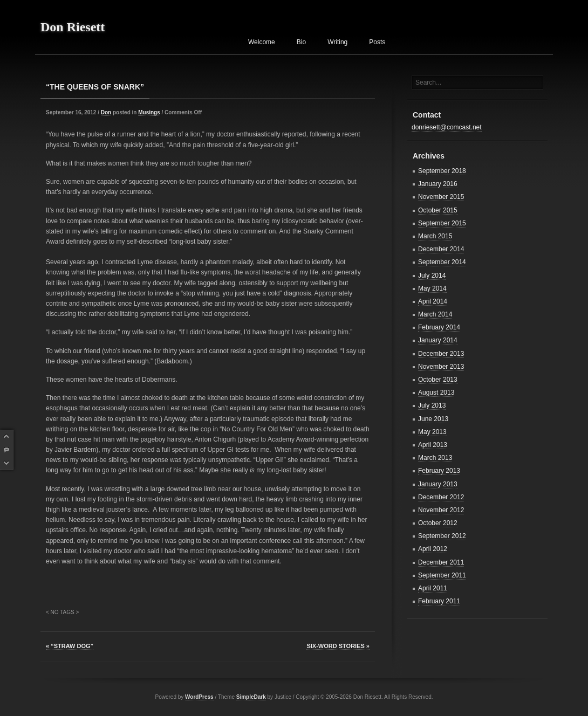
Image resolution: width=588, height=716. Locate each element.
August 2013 (436, 393)
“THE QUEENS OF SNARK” (95, 87)
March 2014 (435, 314)
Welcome (262, 42)
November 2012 (441, 510)
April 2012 (433, 549)
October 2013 (438, 380)
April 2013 (433, 445)
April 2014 (433, 301)
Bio (301, 42)
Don (106, 112)
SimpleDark (251, 697)
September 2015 (442, 223)
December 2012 (441, 497)
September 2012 (442, 536)
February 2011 (439, 601)
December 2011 (441, 562)
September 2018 (442, 171)
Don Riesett (73, 27)
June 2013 (433, 419)
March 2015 (435, 236)
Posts (377, 42)
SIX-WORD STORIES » (338, 646)
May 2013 (432, 432)
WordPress (199, 697)
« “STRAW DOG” (70, 646)
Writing (337, 42)
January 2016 (438, 184)
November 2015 (441, 197)
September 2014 (442, 262)
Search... (428, 82)
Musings (149, 112)
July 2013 (432, 405)
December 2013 (441, 354)
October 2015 (438, 210)
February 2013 (439, 471)
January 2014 (438, 340)
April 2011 (433, 588)
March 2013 (435, 458)
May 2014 (432, 288)
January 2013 (438, 484)
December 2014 (441, 249)
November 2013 (441, 367)
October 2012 (438, 523)
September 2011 (442, 575)
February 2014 (439, 327)
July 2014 (432, 276)
